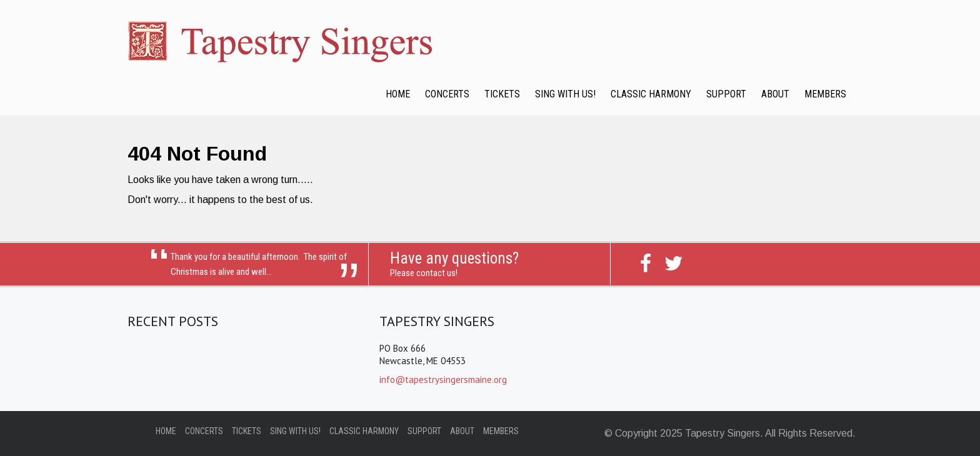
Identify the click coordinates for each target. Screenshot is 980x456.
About (775, 94)
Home (398, 94)
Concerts (447, 94)
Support (726, 94)
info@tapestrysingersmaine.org (443, 379)
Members (825, 94)
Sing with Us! (565, 94)
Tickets (502, 94)
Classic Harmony (651, 94)
